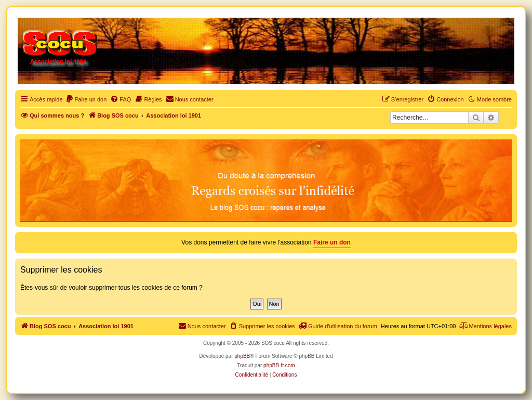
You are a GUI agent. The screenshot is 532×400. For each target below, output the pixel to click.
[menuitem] (86, 99)
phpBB (242, 356)
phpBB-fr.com (279, 365)
